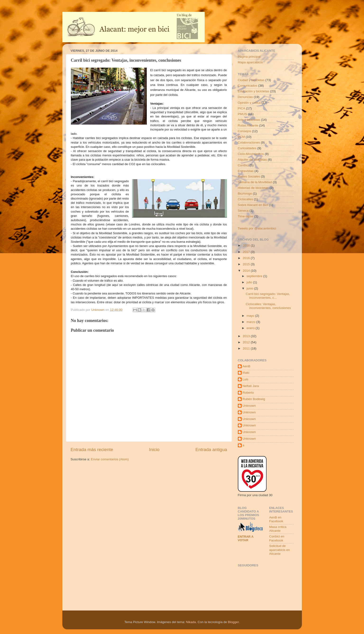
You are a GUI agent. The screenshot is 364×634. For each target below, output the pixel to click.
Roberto (248, 393)
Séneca (243, 211)
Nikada (191, 622)
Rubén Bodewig (254, 399)
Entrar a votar (246, 538)
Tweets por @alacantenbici (257, 228)
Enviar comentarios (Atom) (110, 459)
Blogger (233, 622)
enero (251, 328)
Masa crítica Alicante (278, 529)
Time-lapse (246, 216)
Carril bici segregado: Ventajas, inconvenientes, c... (268, 296)
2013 (247, 336)
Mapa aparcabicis (250, 62)
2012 (247, 342)
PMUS (242, 114)
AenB (247, 366)
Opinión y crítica (249, 103)
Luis (246, 379)
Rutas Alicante (248, 125)
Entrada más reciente (92, 450)
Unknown (249, 406)
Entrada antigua (211, 450)
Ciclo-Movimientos (251, 154)
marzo (251, 322)
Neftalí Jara (251, 386)
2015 (247, 264)
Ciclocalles (246, 199)
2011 (247, 348)
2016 (247, 258)
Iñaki (246, 373)
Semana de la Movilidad (255, 182)
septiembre (255, 276)
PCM (241, 137)
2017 (247, 252)
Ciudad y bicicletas (251, 80)
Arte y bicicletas (249, 120)
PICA (242, 108)
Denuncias (245, 97)
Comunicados (248, 86)
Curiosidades (247, 148)
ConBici (243, 165)
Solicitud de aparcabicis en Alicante (279, 550)
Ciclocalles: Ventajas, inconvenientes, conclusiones (268, 306)
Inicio (154, 450)
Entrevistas (246, 171)
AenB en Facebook (276, 519)
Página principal (249, 57)
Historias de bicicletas (253, 188)
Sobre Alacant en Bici (253, 205)
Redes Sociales (249, 176)
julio (250, 282)
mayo (251, 316)
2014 (247, 271)
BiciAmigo (245, 193)
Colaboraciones (249, 142)
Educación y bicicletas (254, 91)
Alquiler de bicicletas (252, 160)
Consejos (244, 131)
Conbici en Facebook (277, 538)
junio (250, 288)
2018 (247, 245)
